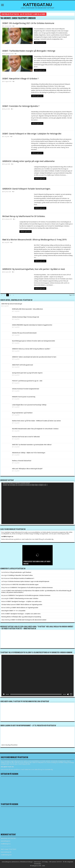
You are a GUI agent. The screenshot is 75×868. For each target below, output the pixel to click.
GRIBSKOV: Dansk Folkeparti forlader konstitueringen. (26, 188)
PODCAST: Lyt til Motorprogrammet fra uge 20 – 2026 (27, 381)
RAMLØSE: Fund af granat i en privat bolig (24, 397)
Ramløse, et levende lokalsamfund (22, 460)
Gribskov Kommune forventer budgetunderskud (26, 389)
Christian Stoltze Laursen (8, 604)
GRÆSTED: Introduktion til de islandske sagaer (26, 584)
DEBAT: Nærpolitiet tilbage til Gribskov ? (20, 78)
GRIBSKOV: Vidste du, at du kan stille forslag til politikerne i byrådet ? (31, 349)
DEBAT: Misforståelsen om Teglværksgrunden (29, 604)
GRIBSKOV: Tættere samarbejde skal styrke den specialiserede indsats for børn (34, 357)
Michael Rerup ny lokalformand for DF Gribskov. (24, 216)
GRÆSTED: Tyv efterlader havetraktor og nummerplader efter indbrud (32, 444)
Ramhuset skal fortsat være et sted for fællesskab (26, 436)
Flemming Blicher (6, 617)
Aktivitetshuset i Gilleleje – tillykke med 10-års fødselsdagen (29, 452)
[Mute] (68, 694)
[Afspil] (4, 694)
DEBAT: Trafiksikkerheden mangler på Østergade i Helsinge (29, 51)
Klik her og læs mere (40, 43)
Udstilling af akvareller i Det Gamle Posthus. (21, 575)
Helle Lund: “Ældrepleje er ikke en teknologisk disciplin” (27, 468)
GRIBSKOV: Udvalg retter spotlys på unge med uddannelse (28, 161)
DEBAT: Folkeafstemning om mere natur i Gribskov (24, 598)
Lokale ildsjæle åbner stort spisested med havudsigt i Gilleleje (29, 404)
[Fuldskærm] (71, 694)
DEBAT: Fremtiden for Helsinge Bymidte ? (21, 106)
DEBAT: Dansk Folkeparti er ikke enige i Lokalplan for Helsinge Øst (32, 133)
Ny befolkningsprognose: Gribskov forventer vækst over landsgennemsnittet (33, 341)
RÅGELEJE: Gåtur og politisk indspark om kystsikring (27, 617)
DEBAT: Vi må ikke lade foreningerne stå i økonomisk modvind (29, 620)
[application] (37, 503)
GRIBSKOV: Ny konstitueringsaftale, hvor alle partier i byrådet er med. (34, 269)
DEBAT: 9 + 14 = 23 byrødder (18, 610)
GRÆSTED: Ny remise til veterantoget (12, 303)
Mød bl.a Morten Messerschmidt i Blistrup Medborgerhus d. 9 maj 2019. (35, 239)
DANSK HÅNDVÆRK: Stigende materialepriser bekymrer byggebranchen (32, 325)
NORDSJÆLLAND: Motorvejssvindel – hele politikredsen (27, 309)
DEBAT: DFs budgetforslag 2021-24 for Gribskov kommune (28, 23)
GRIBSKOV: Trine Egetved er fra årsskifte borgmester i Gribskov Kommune (32, 587)
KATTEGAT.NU (38, 5)
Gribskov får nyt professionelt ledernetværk (24, 333)
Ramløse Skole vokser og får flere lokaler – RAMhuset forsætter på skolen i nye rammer (36, 420)
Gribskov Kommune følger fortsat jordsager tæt (26, 317)
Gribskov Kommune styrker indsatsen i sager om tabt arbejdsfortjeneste (29, 581)
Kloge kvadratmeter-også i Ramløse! (22, 412)
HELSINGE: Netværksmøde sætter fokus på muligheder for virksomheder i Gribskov (35, 428)
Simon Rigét (5, 610)
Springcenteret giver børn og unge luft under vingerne (27, 373)
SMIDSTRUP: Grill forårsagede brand (23, 365)
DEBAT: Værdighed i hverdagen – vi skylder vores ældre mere (24, 601)
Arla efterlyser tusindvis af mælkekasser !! (23, 578)
